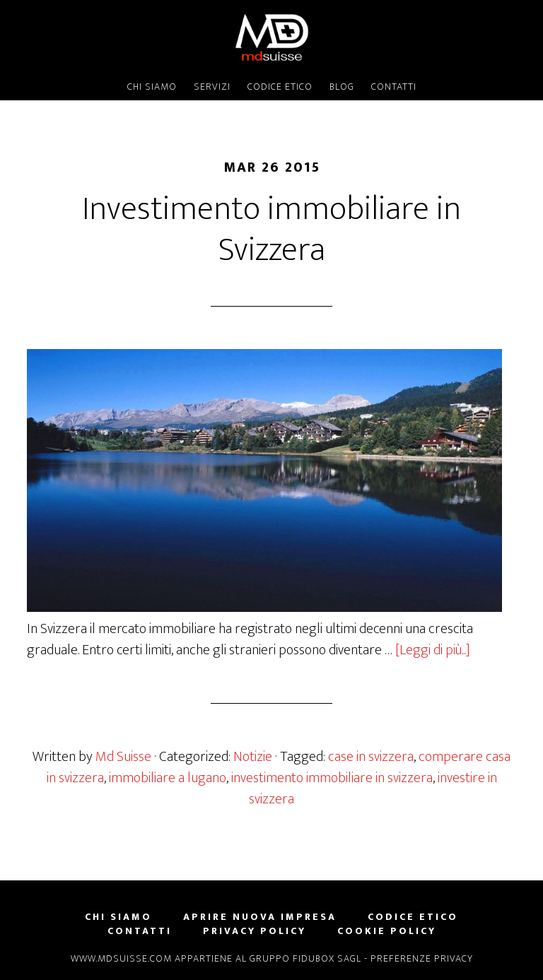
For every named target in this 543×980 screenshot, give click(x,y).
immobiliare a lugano (168, 778)
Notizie (253, 757)
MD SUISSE (271, 37)
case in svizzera (371, 757)
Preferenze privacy (422, 958)
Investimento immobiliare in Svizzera (271, 230)
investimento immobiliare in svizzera (332, 778)
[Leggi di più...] (433, 650)
